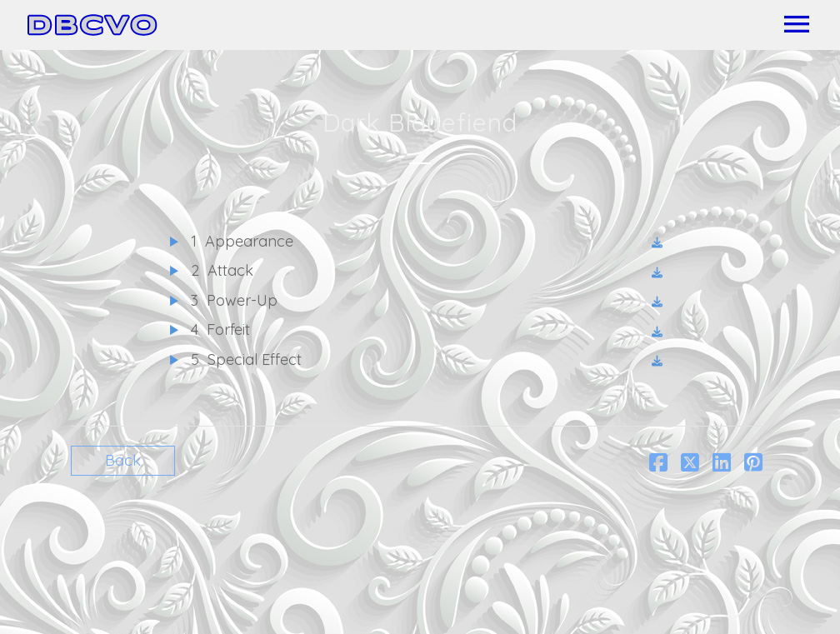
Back (123, 460)
